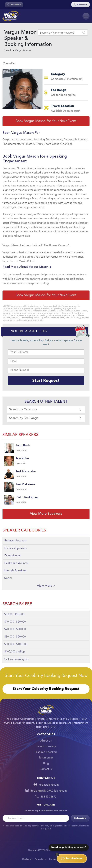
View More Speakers (46, 514)
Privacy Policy (41, 859)
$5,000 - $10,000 (14, 614)
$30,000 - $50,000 (15, 637)
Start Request (46, 381)
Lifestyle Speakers (15, 571)
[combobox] (46, 410)
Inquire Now (72, 859)
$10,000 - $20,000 (15, 622)
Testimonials (46, 758)
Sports (8, 578)
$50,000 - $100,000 (16, 644)
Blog (46, 763)
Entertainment (74, 79)
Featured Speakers (46, 752)
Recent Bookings (46, 747)
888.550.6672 (48, 797)
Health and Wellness (16, 563)
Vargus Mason (23, 51)
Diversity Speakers (16, 548)
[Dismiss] (57, 855)
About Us (46, 741)
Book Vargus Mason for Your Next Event (46, 121)
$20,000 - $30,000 (15, 629)
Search (8, 51)
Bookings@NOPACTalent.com (48, 791)
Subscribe (80, 818)
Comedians (58, 79)
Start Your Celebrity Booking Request (46, 689)
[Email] (36, 818)
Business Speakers (15, 541)
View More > (46, 586)
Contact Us (46, 769)
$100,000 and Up (15, 652)
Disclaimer (27, 859)
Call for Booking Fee (63, 95)
